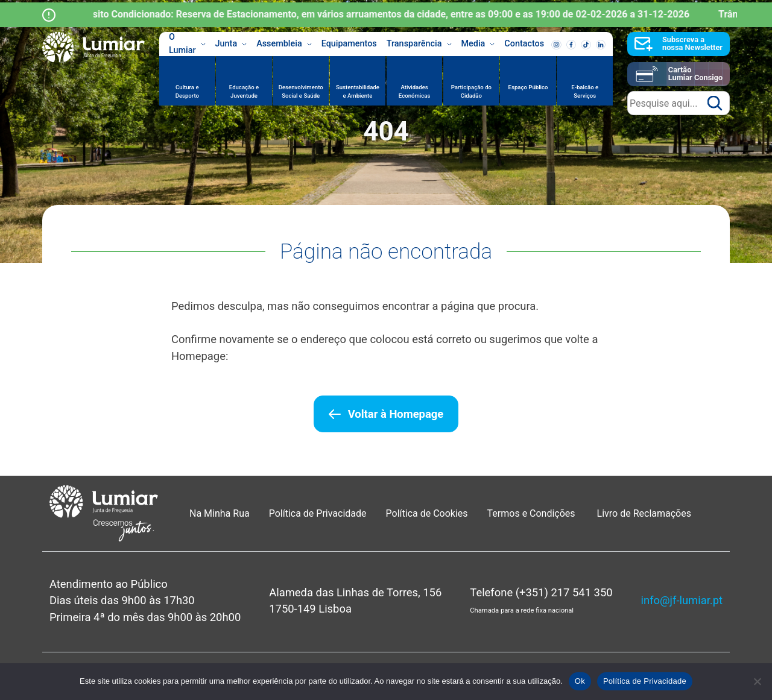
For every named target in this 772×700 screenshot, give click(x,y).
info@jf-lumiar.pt (682, 600)
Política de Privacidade (318, 513)
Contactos (524, 44)
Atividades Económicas (415, 91)
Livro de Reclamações (644, 513)
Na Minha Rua (220, 513)
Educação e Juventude (244, 91)
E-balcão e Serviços (585, 91)
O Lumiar (187, 44)
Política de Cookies (427, 513)
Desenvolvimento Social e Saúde (301, 91)
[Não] (757, 681)
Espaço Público (528, 87)
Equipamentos (349, 44)
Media (478, 44)
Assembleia (284, 44)
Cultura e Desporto (187, 91)
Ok (580, 681)
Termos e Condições (533, 513)
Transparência (419, 44)
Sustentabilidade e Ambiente (358, 91)
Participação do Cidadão (471, 91)
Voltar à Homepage (396, 414)
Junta (231, 44)
